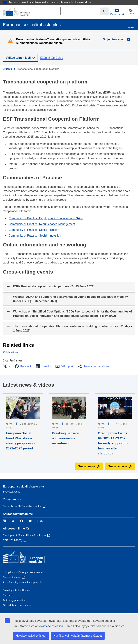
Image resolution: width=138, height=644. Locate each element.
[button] (8, 366)
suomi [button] (131, 12)
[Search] (105, 11)
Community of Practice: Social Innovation (35, 236)
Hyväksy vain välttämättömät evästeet (78, 636)
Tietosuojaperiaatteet (15, 600)
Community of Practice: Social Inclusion (34, 230)
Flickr (40, 521)
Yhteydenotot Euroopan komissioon (23, 572)
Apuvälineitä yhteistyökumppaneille (22, 582)
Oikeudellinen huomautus (17, 605)
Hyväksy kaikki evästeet (31, 636)
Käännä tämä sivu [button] (52, 58)
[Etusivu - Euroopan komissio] (20, 12)
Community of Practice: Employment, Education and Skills (46, 218)
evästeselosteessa (51, 626)
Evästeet (8, 595)
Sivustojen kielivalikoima (16, 590)
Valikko (131, 25)
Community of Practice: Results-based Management (42, 224)
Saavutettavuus (12, 492)
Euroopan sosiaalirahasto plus (24, 486)
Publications (11, 352)
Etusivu (7, 69)
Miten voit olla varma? (76, 2)
